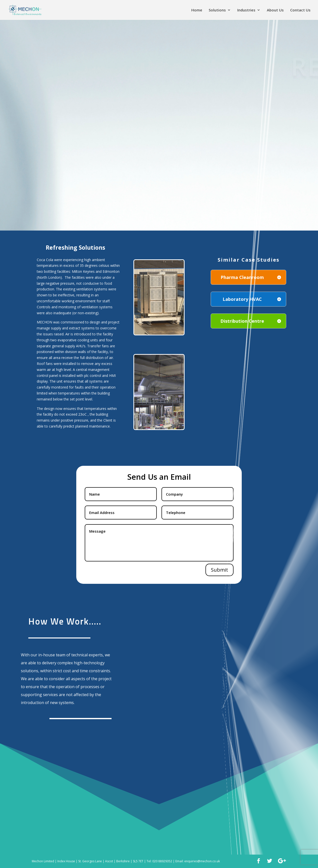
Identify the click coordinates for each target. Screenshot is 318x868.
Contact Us (300, 10)
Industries (246, 10)
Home (197, 10)
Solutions (217, 10)
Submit (219, 570)
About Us (275, 10)
